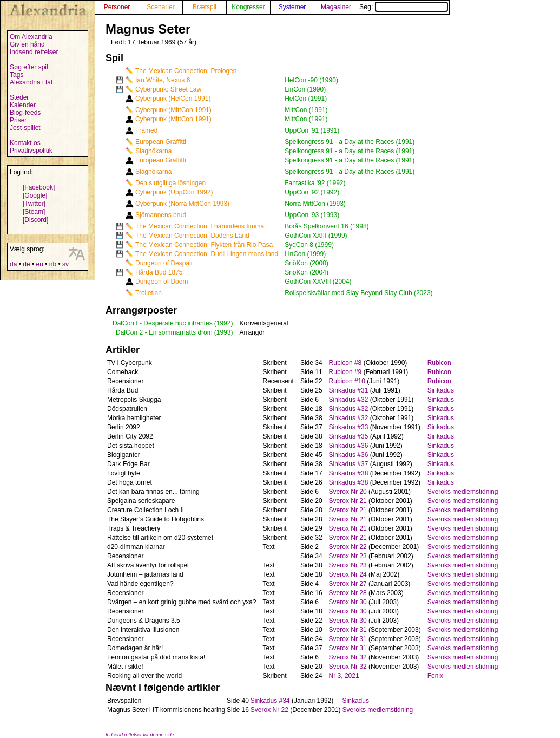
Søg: (404, 7)
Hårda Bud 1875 (159, 272)
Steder (19, 97)
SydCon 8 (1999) (309, 245)
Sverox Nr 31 (348, 630)
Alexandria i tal (31, 82)
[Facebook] (39, 187)
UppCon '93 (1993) (312, 215)
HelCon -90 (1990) (311, 80)
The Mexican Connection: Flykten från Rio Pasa (204, 245)
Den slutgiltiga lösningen (170, 183)
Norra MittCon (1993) (315, 204)
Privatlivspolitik (31, 151)
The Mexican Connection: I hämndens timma (200, 226)
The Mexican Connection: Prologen (186, 71)
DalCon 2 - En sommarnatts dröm (164, 332)
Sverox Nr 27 (348, 584)
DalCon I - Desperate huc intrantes (163, 323)
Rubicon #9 (345, 372)
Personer (117, 7)
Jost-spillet (25, 128)
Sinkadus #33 (349, 427)
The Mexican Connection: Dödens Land (192, 236)
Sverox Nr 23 (348, 556)
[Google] (35, 195)
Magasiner (336, 7)
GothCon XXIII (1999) (316, 236)
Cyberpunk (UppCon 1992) (174, 192)
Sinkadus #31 (349, 390)
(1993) (224, 332)
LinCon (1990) (305, 89)
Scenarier (160, 7)
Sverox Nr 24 (348, 574)
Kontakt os (25, 143)
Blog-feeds (25, 113)
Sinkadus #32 (349, 400)
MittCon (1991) (306, 110)
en (39, 264)
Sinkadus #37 (349, 464)
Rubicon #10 (347, 381)
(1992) (224, 323)
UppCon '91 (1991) (312, 130)
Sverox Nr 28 (348, 593)
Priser (18, 120)
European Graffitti (161, 142)
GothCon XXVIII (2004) (318, 282)
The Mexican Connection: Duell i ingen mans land (207, 254)
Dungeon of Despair (164, 263)
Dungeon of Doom (162, 282)
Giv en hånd (27, 44)
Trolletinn (149, 293)
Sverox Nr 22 (348, 547)
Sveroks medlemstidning (463, 492)
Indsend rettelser (34, 52)
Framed (146, 130)
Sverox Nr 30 (348, 602)
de (26, 264)
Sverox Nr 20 (348, 492)
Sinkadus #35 (349, 436)
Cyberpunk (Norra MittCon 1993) (182, 204)
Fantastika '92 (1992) (315, 183)
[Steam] (34, 212)
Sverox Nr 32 (348, 657)
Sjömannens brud (161, 215)
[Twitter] (34, 204)
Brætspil (205, 7)
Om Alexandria (31, 37)
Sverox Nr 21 (348, 501)
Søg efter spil (29, 67)
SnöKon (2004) (307, 272)
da (13, 264)
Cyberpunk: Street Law (168, 89)
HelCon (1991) (306, 99)
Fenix (435, 676)
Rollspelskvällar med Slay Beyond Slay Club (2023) (358, 293)
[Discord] (35, 220)
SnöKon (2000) (307, 263)
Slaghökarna (153, 151)
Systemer (292, 7)
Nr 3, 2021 (344, 676)
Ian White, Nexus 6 (163, 80)
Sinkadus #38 (349, 473)
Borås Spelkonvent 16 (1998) (327, 226)
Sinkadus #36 (349, 446)
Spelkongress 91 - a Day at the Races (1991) (350, 142)
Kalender (23, 105)
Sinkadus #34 (270, 701)
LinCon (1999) (305, 254)
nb (53, 264)
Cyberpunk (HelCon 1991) (173, 99)
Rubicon (439, 363)
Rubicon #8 (345, 363)
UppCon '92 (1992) (312, 192)
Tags (17, 75)
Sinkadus (441, 390)
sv (65, 264)
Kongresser (248, 7)
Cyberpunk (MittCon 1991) (173, 110)
